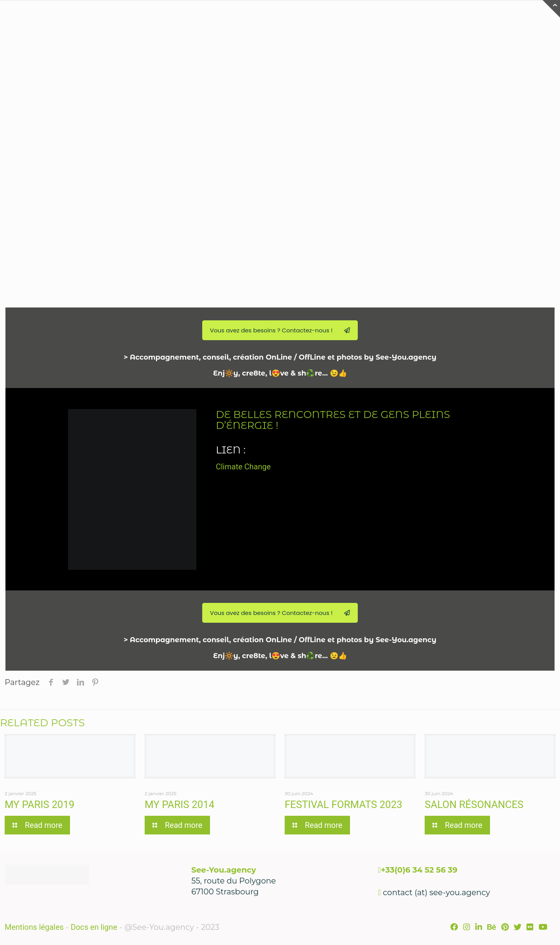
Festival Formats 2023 (343, 804)
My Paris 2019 (39, 804)
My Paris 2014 (179, 804)
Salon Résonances (474, 804)
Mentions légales (34, 927)
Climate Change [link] (243, 467)
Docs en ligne (94, 927)
